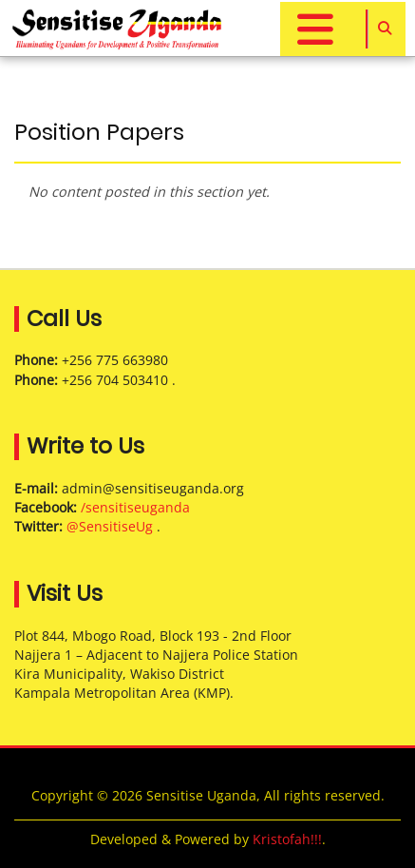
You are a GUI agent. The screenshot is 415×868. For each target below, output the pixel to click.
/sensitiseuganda (135, 507)
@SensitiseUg (110, 526)
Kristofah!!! (287, 839)
